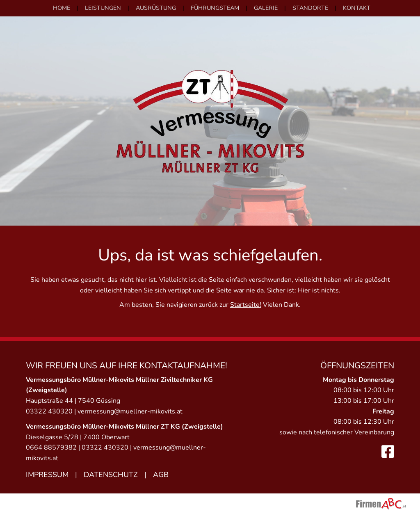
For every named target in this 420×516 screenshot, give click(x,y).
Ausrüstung (156, 8)
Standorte (310, 8)
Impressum (47, 475)
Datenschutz (111, 475)
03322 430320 (49, 411)
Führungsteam (215, 8)
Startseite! (246, 305)
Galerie (266, 8)
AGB (161, 475)
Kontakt (357, 8)
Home (62, 8)
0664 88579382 (51, 448)
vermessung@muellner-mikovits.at (130, 411)
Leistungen (103, 8)
